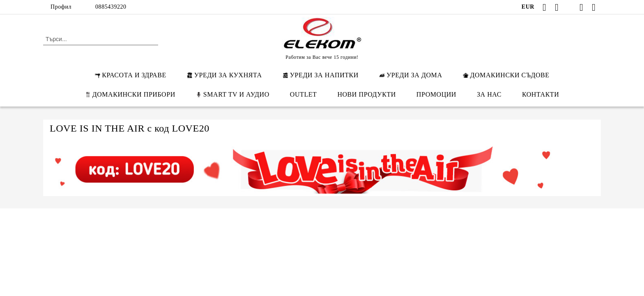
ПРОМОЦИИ (436, 94)
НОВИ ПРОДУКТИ (366, 94)
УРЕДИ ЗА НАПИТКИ (321, 75)
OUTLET (304, 94)
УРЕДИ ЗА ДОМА (411, 75)
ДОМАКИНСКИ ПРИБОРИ (130, 94)
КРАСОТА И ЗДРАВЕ (130, 75)
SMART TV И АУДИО (233, 94)
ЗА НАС (489, 94)
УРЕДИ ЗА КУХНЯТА (224, 75)
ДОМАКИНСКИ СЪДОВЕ (506, 75)
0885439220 (111, 7)
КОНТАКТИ (540, 94)
